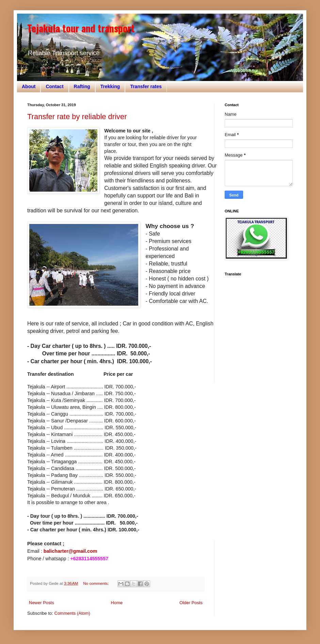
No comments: (97, 583)
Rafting (82, 86)
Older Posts (191, 603)
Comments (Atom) (72, 613)
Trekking (110, 86)
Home (117, 603)
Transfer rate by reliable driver (77, 117)
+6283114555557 (89, 559)
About (29, 86)
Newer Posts (42, 603)
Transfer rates (146, 86)
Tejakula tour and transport (81, 28)
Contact (54, 86)
